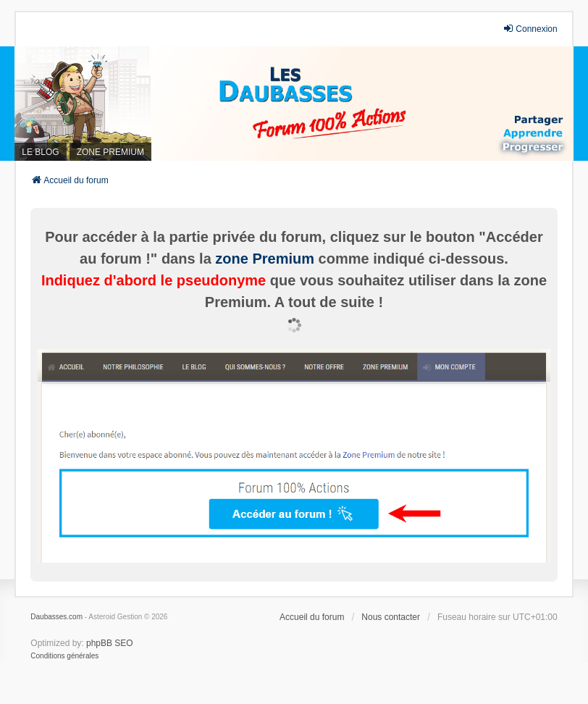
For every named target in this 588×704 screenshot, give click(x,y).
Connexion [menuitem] (530, 29)
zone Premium (265, 259)
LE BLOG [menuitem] (40, 152)
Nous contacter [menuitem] (391, 617)
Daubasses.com (56, 617)
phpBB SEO (110, 643)
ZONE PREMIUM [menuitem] (110, 152)
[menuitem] (64, 656)
